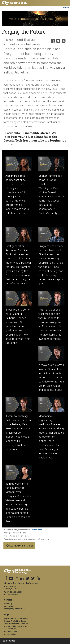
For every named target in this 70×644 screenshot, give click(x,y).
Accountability (10, 631)
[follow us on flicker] (11, 579)
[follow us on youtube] (38, 579)
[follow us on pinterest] (27, 579)
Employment (10, 606)
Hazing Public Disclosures (16, 626)
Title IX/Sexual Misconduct (16, 624)
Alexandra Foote (15, 176)
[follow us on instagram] (16, 579)
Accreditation (10, 634)
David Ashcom (47, 331)
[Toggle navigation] (66, 4)
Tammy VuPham (15, 484)
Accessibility (10, 629)
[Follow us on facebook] (6, 579)
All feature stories (21, 546)
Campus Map (12, 595)
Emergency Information (14, 609)
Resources (10, 641)
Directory (8, 604)
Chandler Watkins (49, 254)
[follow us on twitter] (33, 579)
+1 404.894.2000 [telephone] (15, 592)
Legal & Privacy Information (16, 618)
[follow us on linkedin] (22, 579)
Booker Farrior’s (48, 176)
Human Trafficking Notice (15, 621)
